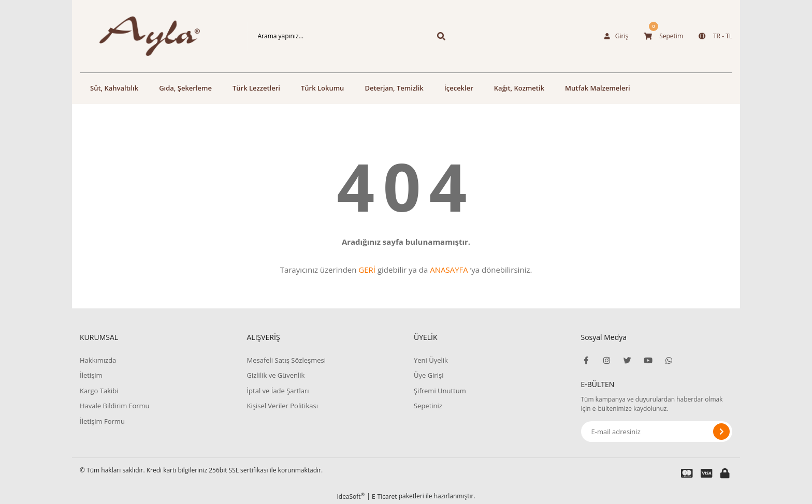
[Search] (351, 36)
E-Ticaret (385, 496)
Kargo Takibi (99, 391)
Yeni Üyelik (431, 360)
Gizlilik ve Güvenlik (275, 375)
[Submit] (721, 432)
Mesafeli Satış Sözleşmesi (286, 360)
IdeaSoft (351, 496)
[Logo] (155, 36)
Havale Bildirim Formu (115, 406)
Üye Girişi (429, 375)
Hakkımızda (98, 360)
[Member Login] (616, 36)
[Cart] (663, 36)
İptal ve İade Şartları (278, 391)
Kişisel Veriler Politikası (282, 406)
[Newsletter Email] (657, 432)
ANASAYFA (449, 270)
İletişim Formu (102, 421)
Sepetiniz (428, 406)
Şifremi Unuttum (440, 391)
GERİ (367, 270)
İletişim (91, 375)
